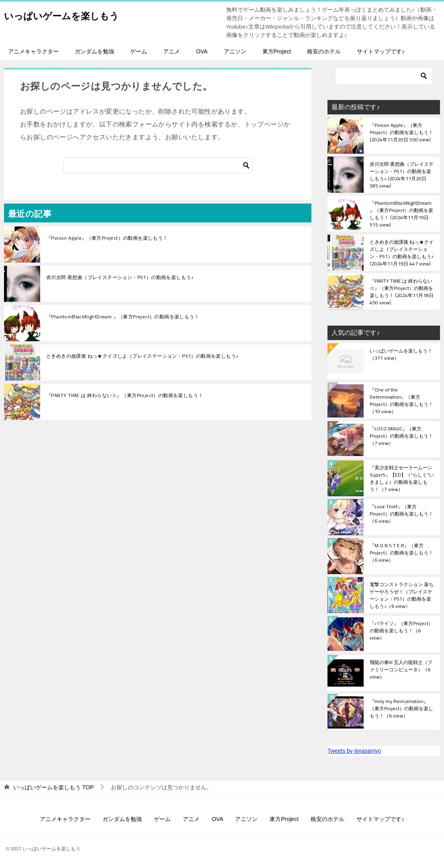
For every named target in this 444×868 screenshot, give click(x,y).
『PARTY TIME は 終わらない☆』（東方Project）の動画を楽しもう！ (125, 395)
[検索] (158, 165)
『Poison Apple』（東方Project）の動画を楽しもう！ (107, 238)
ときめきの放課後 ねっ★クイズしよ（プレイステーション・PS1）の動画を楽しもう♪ (142, 356)
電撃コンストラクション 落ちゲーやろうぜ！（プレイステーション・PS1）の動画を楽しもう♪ (402, 595)
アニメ (172, 51)
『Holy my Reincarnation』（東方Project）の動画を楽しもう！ (401, 709)
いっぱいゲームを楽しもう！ (401, 355)
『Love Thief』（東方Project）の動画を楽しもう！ (401, 514)
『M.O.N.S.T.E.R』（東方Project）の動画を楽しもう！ (401, 553)
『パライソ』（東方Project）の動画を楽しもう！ (401, 631)
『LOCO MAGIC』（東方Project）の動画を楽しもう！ (401, 436)
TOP (53, 787)
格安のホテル (324, 51)
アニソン (235, 51)
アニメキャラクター (33, 51)
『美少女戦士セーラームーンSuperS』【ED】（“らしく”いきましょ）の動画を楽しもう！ (402, 478)
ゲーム (139, 51)
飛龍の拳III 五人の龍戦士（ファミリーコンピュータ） (401, 670)
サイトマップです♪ (381, 51)
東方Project (277, 51)
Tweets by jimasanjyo (354, 751)
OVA (202, 51)
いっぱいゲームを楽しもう (78, 14)
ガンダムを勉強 (94, 51)
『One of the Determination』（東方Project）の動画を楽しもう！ (401, 400)
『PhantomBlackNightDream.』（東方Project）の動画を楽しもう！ (123, 317)
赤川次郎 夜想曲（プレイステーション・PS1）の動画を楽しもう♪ (120, 277)
